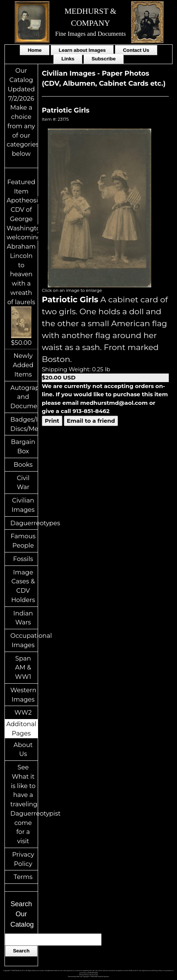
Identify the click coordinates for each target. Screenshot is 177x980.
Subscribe (103, 59)
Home (35, 50)
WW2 (23, 712)
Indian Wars (23, 618)
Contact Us (136, 50)
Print (52, 421)
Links (68, 59)
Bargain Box (23, 446)
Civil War (23, 483)
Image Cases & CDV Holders (23, 586)
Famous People (23, 541)
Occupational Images (24, 640)
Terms (23, 877)
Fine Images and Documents (91, 34)
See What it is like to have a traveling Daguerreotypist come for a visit (24, 804)
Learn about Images (82, 50)
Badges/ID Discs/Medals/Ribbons (24, 424)
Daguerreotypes (24, 523)
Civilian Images (23, 505)
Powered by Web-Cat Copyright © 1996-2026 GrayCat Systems (88, 977)
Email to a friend (91, 421)
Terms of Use (94, 975)
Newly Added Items (23, 365)
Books (23, 464)
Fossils (23, 559)
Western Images (23, 695)
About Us (23, 749)
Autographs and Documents (24, 397)
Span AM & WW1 (23, 668)
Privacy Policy (23, 859)
